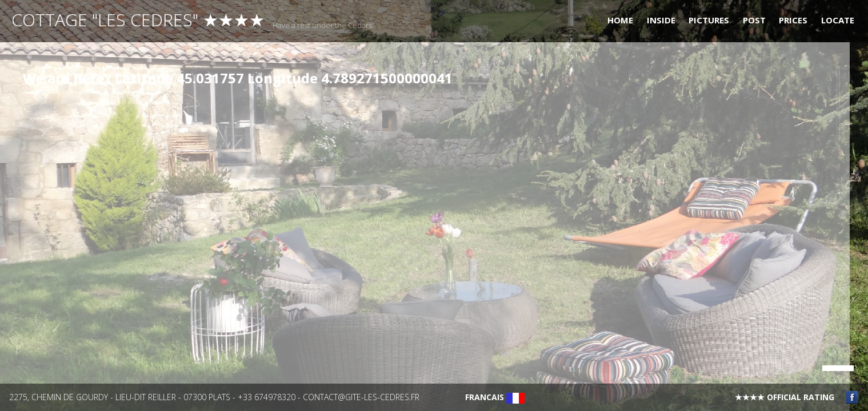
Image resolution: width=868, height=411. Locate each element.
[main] (425, 229)
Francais (495, 397)
